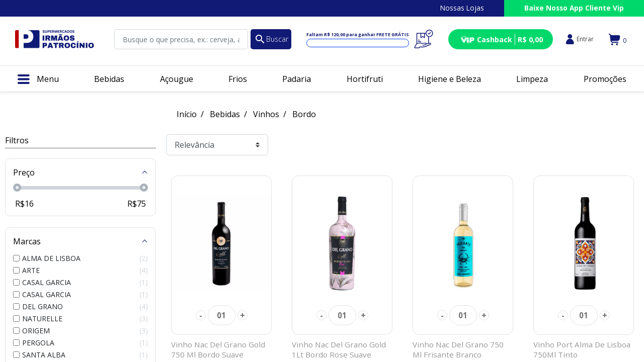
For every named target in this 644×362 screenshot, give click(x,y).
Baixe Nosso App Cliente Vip (574, 8)
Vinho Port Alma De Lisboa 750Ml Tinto (582, 349)
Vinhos (266, 114)
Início (187, 114)
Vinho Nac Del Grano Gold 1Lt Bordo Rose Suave (339, 349)
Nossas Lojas (462, 8)
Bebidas (225, 114)
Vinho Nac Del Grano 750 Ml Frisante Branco (458, 349)
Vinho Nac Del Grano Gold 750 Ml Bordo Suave (218, 349)
